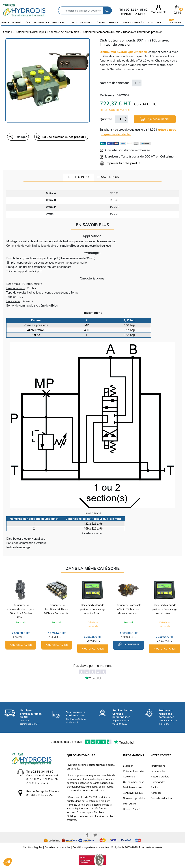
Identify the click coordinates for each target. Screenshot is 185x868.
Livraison (128, 766)
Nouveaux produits (134, 798)
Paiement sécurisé (134, 771)
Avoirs (154, 787)
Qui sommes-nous (134, 782)
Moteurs (17, 22)
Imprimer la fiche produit (120, 163)
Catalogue (129, 777)
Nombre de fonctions (115, 83)
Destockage (175, 22)
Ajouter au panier (155, 119)
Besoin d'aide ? (155, 22)
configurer (129, 644)
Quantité (106, 119)
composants (59, 22)
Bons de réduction (161, 798)
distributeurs (41, 22)
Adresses (156, 793)
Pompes (5, 22)
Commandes (158, 782)
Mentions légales (33, 847)
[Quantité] (120, 119)
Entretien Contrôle (134, 22)
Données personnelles (57, 847)
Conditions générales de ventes (91, 847)
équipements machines (108, 22)
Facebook (87, 835)
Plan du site (130, 804)
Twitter (95, 835)
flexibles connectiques (81, 22)
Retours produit (160, 777)
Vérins (28, 22)
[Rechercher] (81, 10)
